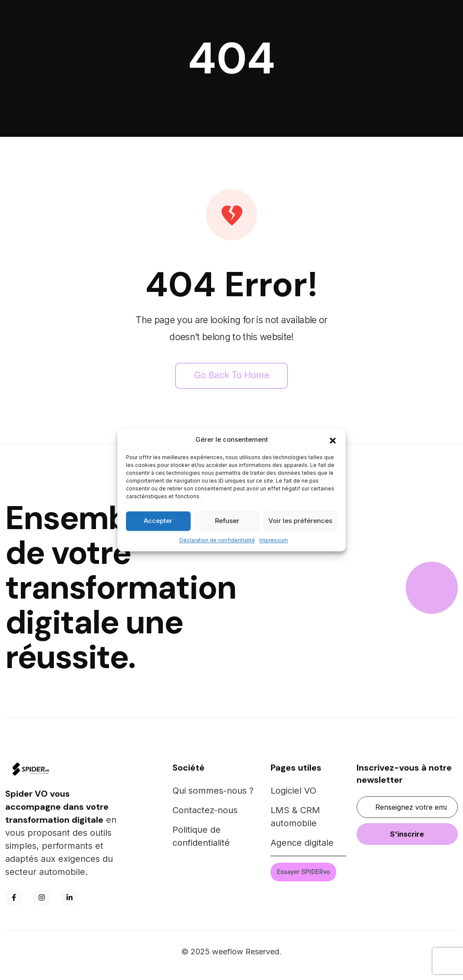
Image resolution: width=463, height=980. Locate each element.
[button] (333, 440)
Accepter (158, 521)
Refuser (227, 521)
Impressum (274, 540)
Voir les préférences (300, 521)
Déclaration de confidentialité (217, 540)
